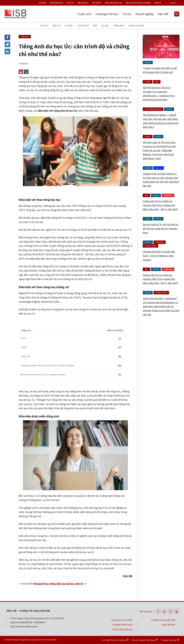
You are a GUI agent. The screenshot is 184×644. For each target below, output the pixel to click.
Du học (105, 26)
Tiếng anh (119, 26)
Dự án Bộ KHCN (56, 3)
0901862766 (26, 622)
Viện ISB (163, 14)
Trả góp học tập (169, 640)
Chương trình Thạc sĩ (123, 625)
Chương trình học (107, 14)
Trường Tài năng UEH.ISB (163, 620)
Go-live (70, 3)
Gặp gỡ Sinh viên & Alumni (138, 3)
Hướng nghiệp (136, 26)
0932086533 (40, 622)
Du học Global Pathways (143, 640)
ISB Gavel (97, 3)
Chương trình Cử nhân (122, 620)
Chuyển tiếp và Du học (122, 629)
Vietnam (174, 3)
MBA (95, 26)
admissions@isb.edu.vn (27, 626)
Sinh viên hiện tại (113, 3)
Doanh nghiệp (145, 14)
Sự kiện (43, 3)
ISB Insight (83, 3)
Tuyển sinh (84, 14)
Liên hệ (157, 3)
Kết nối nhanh (147, 612)
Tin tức (127, 14)
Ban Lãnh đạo (169, 625)
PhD (157, 82)
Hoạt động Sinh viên (153, 109)
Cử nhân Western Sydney (114, 640)
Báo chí (57, 26)
